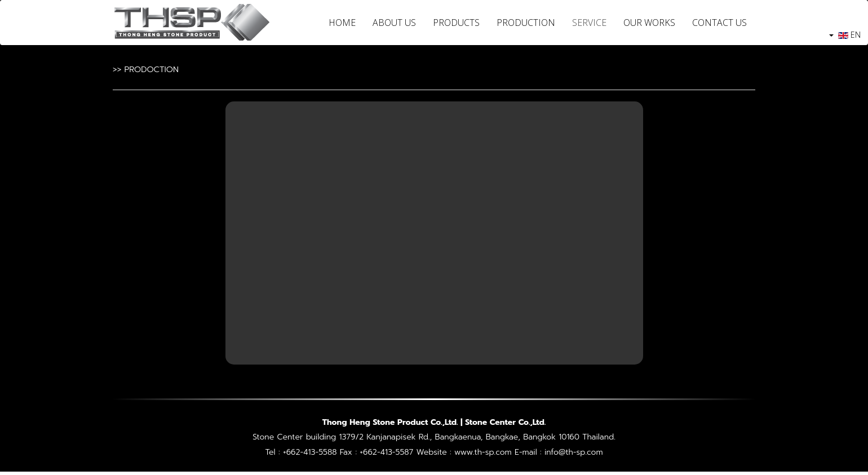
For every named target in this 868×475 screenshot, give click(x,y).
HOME (342, 23)
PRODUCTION (526, 23)
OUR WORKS (649, 23)
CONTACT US (719, 23)
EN (845, 35)
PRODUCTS (456, 23)
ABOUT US (394, 23)
